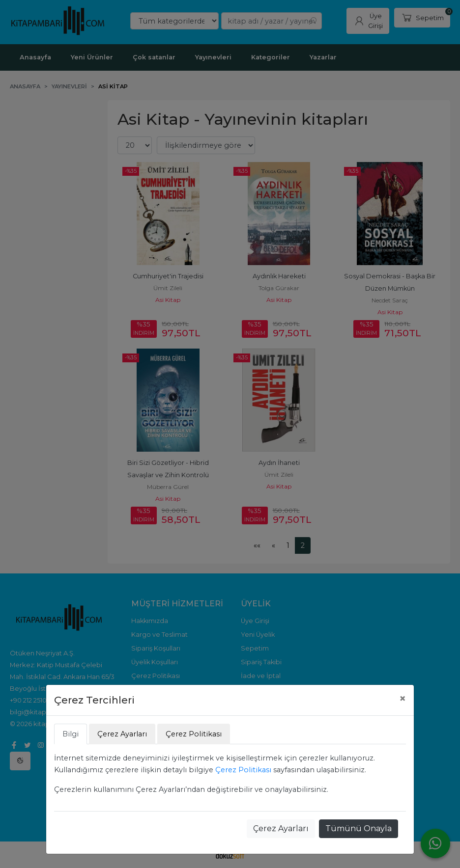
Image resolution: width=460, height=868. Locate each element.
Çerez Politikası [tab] (194, 734)
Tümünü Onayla (359, 828)
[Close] (402, 699)
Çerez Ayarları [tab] (122, 734)
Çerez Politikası (243, 770)
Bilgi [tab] (71, 734)
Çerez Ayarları (281, 828)
